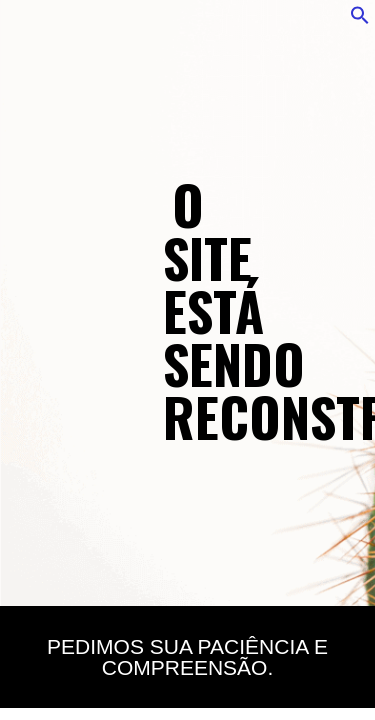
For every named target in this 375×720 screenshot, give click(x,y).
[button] (360, 20)
